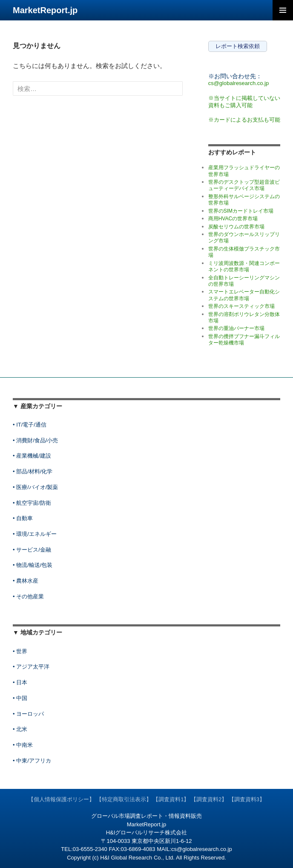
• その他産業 (28, 596)
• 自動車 (23, 518)
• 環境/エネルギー (35, 534)
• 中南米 (23, 745)
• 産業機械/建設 (32, 456)
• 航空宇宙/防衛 (32, 503)
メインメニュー (283, 10)
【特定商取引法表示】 (124, 799)
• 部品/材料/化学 (33, 471)
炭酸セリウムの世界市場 (236, 227)
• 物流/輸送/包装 (33, 565)
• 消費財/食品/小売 (35, 440)
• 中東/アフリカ (32, 761)
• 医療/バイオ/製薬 (35, 487)
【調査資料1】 (171, 799)
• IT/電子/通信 (30, 425)
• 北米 (20, 729)
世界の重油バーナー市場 (236, 328)
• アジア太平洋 (31, 667)
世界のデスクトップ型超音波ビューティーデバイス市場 (244, 185)
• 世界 (20, 651)
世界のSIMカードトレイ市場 (241, 211)
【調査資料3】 (247, 799)
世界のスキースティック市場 (241, 306)
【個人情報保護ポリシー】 (61, 799)
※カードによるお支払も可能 (244, 120)
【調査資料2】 (209, 799)
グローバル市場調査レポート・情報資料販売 (146, 816)
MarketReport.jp (45, 10)
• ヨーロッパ (28, 714)
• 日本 (20, 682)
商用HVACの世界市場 (233, 219)
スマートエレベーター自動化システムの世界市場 (244, 295)
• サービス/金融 (32, 550)
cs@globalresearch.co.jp (239, 83)
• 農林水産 (26, 581)
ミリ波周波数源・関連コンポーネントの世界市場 (244, 266)
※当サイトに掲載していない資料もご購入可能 (244, 102)
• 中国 (20, 698)
